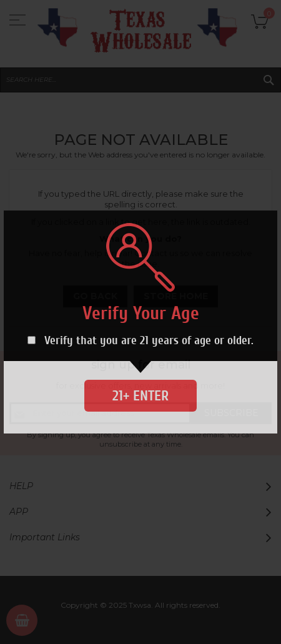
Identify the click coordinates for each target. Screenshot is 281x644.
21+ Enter (140, 396)
